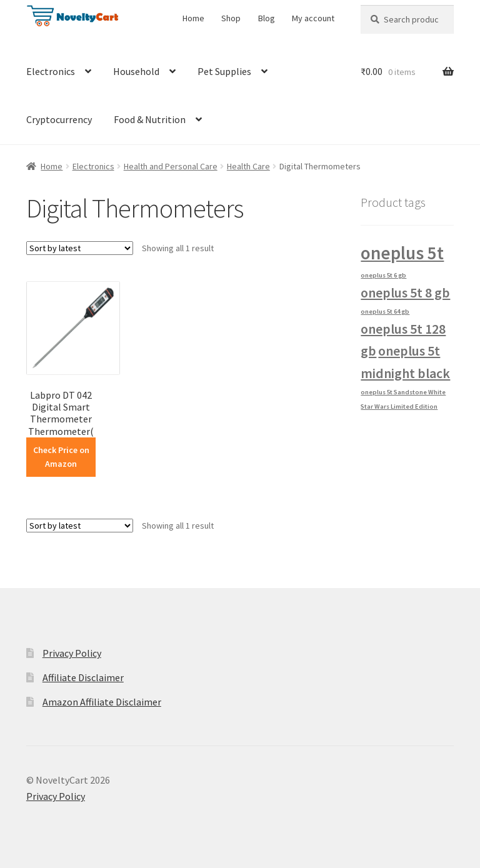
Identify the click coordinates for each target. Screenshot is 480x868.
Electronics (51, 71)
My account (313, 18)
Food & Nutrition (150, 119)
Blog (267, 18)
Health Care (248, 166)
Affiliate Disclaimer (83, 677)
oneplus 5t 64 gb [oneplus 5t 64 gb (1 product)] (385, 312)
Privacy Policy (72, 653)
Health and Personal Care (171, 166)
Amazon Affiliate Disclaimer (102, 702)
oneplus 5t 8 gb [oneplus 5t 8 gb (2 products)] (405, 292)
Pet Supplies (224, 71)
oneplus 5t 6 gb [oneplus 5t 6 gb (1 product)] (383, 275)
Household (136, 71)
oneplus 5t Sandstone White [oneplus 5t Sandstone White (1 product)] (403, 392)
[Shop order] (80, 248)
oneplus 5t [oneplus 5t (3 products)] (402, 253)
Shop (231, 18)
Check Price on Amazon (61, 457)
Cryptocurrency (59, 119)
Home (193, 18)
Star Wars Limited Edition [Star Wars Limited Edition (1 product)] (399, 407)
